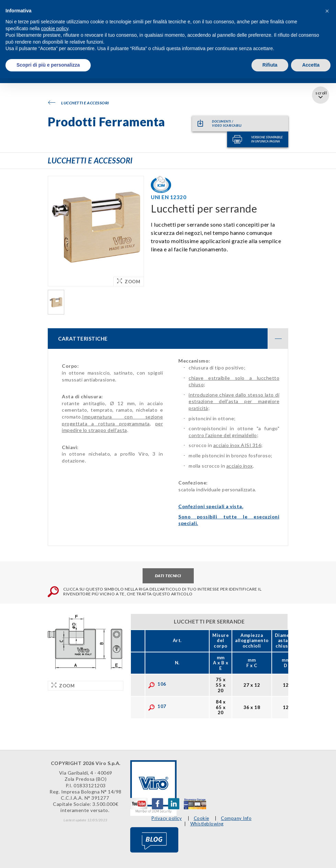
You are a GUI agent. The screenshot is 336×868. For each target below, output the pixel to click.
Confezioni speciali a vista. (211, 506)
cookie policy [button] (55, 28)
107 (157, 706)
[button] (327, 11)
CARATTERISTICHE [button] (173, 339)
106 (157, 684)
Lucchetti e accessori (79, 103)
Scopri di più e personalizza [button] (48, 65)
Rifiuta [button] (270, 65)
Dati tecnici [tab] (168, 576)
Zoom (129, 281)
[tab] (168, 339)
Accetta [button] (311, 65)
